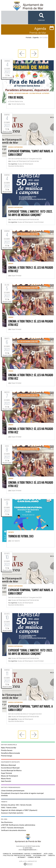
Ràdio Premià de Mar (9, 748)
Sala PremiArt (6, 781)
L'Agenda (36, 38)
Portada (29, 38)
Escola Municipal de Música (11, 771)
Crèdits (52, 856)
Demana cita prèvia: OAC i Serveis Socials (16, 805)
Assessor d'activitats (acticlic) (12, 813)
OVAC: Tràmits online (9, 808)
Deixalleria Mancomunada (10, 753)
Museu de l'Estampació (10, 776)
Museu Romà (6, 779)
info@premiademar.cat (29, 850)
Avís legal (49, 854)
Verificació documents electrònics (14, 830)
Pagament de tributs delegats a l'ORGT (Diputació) (19, 810)
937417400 (28, 848)
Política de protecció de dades (17, 856)
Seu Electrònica (7, 822)
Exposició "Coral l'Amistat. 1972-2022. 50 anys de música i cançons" (30, 213)
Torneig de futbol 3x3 (21, 537)
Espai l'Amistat (6, 773)
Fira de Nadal (16, 98)
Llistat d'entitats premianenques (13, 791)
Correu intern (34, 857)
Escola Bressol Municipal (10, 768)
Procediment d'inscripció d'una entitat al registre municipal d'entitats (22, 794)
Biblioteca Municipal (8, 765)
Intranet (22, 857)
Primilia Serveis (7, 750)
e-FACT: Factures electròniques (12, 828)
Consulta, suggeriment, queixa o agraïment (22, 854)
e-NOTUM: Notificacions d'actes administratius (18, 825)
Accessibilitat (40, 856)
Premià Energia (7, 756)
